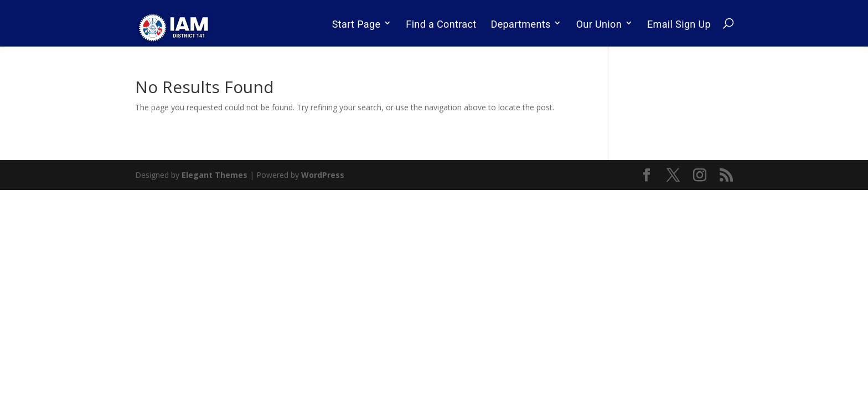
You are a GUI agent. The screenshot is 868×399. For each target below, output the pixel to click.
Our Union (599, 24)
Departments (521, 24)
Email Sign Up (679, 24)
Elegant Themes (215, 175)
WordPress (323, 175)
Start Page (356, 24)
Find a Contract (441, 24)
